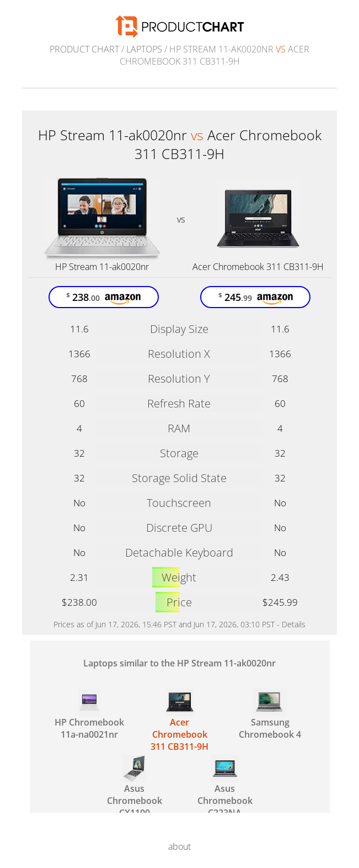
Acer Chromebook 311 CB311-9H (258, 267)
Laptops (144, 49)
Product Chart (84, 49)
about (179, 846)
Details (294, 624)
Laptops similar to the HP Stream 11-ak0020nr (179, 663)
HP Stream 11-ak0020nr (102, 267)
